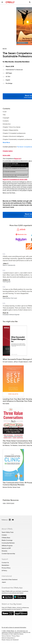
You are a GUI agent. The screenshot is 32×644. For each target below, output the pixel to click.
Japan (4, 582)
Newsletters (5, 565)
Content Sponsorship (8, 554)
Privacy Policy (6, 568)
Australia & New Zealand (10, 580)
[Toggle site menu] (2, 2)
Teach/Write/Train (8, 532)
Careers (4, 535)
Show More (6, 143)
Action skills (6, 155)
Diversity (4, 551)
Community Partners (8, 543)
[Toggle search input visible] (30, 2)
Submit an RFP (6, 548)
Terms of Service (6, 636)
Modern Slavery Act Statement (10, 640)
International (7, 576)
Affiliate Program (7, 546)
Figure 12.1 (18, 159)
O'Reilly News (6, 538)
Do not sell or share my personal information (14, 627)
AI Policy (4, 571)
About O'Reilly (7, 529)
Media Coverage (7, 540)
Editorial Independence (8, 638)
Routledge (9, 83)
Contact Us (5, 563)
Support (5, 559)
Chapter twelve (8, 151)
